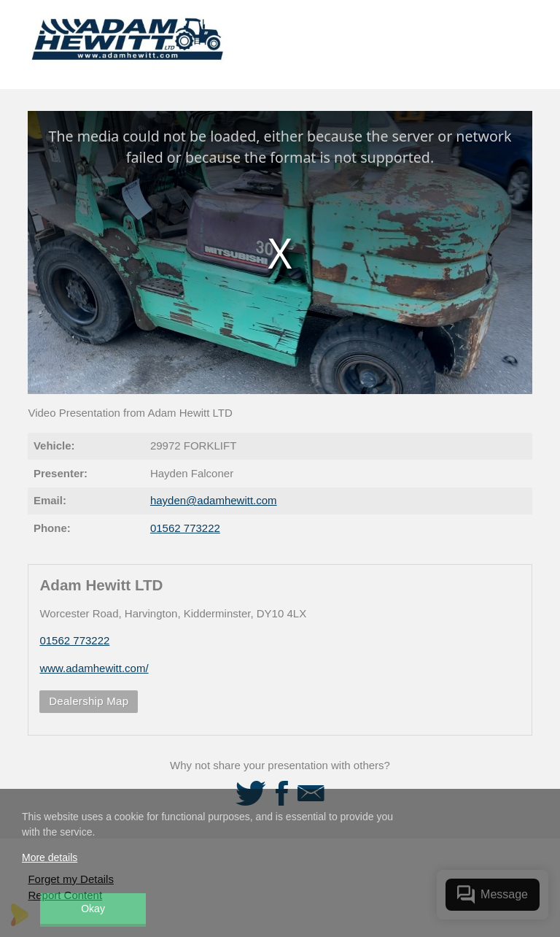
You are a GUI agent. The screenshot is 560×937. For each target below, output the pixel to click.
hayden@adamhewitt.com (214, 500)
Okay (93, 909)
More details (50, 857)
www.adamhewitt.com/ (94, 668)
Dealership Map (89, 701)
